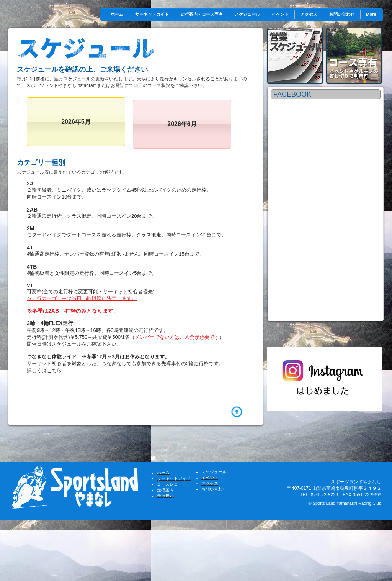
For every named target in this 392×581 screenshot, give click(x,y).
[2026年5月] (76, 122)
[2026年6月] (182, 124)
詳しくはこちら (44, 370)
